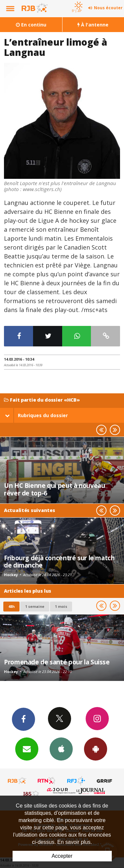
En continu (31, 25)
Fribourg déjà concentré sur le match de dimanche (59, 561)
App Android (96, 749)
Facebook (23, 719)
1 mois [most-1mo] (61, 606)
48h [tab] (11, 606)
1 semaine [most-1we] (35, 606)
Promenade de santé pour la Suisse (57, 662)
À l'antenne (93, 25)
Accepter (62, 856)
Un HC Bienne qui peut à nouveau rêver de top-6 (54, 489)
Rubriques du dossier (36, 415)
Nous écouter (108, 8)
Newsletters (27, 749)
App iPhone (61, 749)
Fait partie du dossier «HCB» (42, 400)
